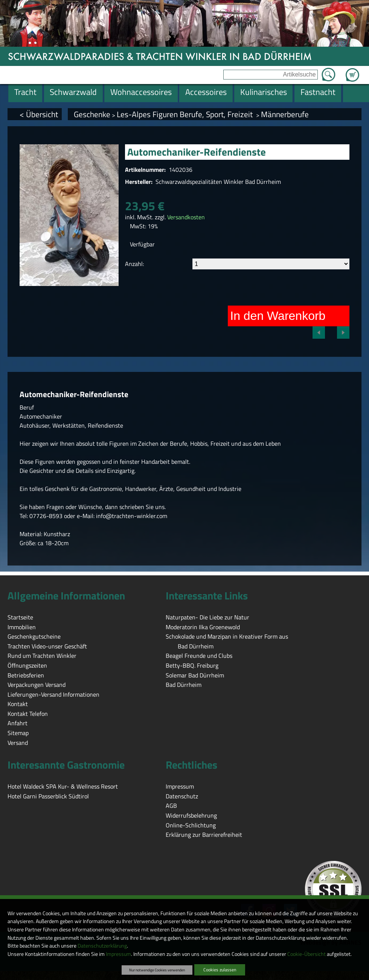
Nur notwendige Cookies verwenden (157, 970)
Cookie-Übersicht (306, 954)
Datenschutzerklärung (102, 946)
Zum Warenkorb (352, 70)
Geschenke (92, 114)
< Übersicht (39, 114)
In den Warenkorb (278, 316)
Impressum (118, 954)
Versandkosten (186, 217)
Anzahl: (134, 264)
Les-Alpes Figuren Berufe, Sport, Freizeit (186, 114)
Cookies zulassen (220, 970)
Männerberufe (285, 114)
